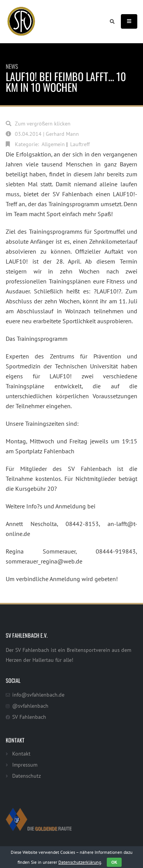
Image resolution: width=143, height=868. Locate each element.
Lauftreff (80, 144)
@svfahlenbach (30, 706)
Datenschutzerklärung (80, 862)
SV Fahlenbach (29, 717)
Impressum (25, 765)
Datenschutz (27, 776)
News (12, 66)
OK (114, 862)
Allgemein (53, 144)
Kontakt (21, 753)
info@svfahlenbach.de (38, 695)
